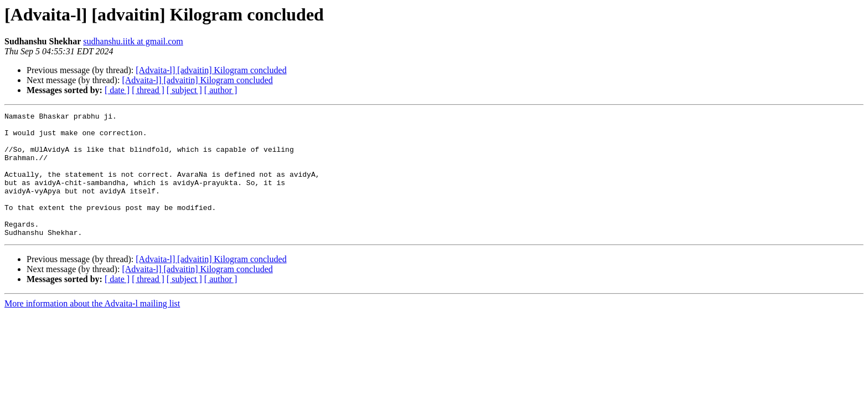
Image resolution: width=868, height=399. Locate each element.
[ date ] (117, 90)
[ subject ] (184, 90)
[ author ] (221, 90)
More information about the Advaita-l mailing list (92, 328)
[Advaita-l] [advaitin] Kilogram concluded (211, 70)
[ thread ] (148, 90)
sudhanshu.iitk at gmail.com (133, 41)
